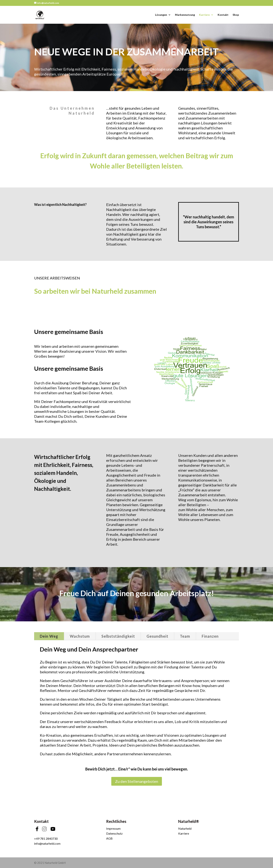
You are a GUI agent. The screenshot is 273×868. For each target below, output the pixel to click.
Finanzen (210, 636)
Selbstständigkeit (118, 636)
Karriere (204, 15)
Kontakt (223, 15)
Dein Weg (49, 636)
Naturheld (185, 828)
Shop (236, 15)
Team (185, 636)
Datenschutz (114, 833)
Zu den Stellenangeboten (137, 781)
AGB (109, 838)
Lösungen (161, 15)
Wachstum (80, 636)
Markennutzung (185, 15)
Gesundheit (157, 636)
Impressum (113, 828)
